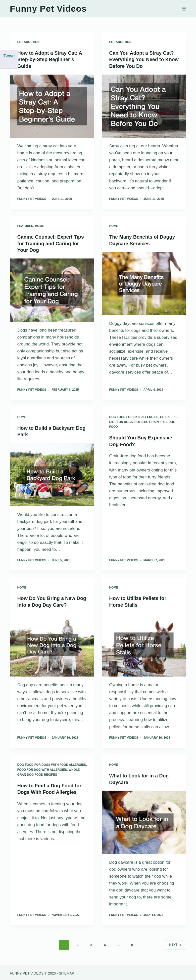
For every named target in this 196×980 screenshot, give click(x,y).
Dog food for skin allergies (134, 416)
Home (40, 226)
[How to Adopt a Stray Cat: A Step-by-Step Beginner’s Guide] (52, 106)
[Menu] (184, 9)
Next (175, 943)
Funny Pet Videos (48, 9)
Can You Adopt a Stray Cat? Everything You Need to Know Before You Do (142, 59)
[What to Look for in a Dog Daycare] (144, 821)
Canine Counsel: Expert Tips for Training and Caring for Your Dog (51, 243)
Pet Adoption (28, 42)
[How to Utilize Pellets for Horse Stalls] (144, 644)
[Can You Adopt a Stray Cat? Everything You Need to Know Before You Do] (144, 106)
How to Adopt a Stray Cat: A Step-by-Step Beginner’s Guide (50, 59)
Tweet (9, 56)
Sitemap (67, 972)
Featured (25, 226)
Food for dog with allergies (42, 768)
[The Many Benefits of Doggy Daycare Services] (144, 283)
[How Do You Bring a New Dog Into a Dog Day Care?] (52, 644)
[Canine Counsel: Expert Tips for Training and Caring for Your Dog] (52, 289)
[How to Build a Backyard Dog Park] (52, 473)
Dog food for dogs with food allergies (51, 763)
